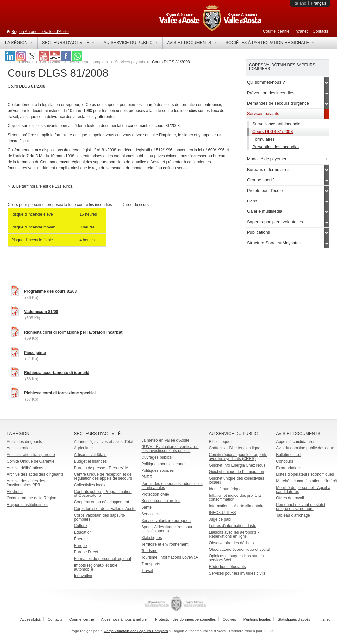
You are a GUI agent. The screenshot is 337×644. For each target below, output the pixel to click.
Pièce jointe (35, 353)
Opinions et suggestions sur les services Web (236, 558)
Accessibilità (31, 619)
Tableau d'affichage (293, 515)
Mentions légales (257, 619)
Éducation (83, 532)
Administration (19, 448)
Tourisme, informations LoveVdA (170, 557)
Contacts (320, 31)
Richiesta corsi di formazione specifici (60, 393)
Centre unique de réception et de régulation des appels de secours (103, 476)
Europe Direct (86, 552)
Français (319, 3)
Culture (80, 526)
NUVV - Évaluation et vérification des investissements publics (170, 449)
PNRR (147, 477)
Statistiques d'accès (294, 619)
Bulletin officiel (289, 455)
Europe (80, 546)
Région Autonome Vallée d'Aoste (40, 32)
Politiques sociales (158, 470)
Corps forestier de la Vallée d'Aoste (105, 509)
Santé (147, 507)
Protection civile (155, 494)
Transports (151, 564)
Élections (15, 492)
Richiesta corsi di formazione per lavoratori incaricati (74, 332)
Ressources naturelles (161, 501)
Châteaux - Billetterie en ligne (234, 448)
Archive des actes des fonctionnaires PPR (26, 483)
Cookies (229, 619)
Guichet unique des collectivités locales (236, 480)
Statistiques (152, 538)
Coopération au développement (102, 502)
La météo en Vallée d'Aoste (166, 440)
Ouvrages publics (157, 457)
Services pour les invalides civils (237, 573)
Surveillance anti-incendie (276, 124)
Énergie (81, 539)
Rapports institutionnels (27, 505)
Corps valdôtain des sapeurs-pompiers (100, 517)
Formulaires (264, 139)
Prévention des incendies (276, 147)
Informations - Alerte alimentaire (236, 506)
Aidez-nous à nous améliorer (124, 619)
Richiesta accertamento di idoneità (57, 373)
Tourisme (150, 551)
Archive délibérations (25, 468)
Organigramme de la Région (31, 498)
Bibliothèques (220, 442)
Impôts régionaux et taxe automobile (96, 567)
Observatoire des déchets (231, 543)
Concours (285, 461)
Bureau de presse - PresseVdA (101, 468)
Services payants (130, 62)
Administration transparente (31, 455)
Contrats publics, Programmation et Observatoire (103, 494)
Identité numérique (225, 489)
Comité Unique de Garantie (30, 461)
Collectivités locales (91, 485)
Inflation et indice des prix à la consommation (235, 497)
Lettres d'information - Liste (232, 526)
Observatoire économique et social (239, 550)
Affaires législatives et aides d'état (104, 442)
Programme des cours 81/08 (50, 291)
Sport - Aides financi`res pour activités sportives (167, 529)
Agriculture (83, 448)
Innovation (83, 576)
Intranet (301, 31)
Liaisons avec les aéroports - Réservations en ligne (234, 534)
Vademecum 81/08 (41, 312)
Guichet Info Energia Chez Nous (237, 465)
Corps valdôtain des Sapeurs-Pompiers (136, 631)
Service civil (152, 514)
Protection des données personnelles (185, 619)
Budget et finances (90, 461)
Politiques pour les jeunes (164, 464)
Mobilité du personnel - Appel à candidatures (303, 490)
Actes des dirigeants (24, 442)
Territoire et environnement (165, 544)
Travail (147, 571)
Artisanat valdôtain (90, 455)
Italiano (300, 3)
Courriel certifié (276, 31)
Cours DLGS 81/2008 (272, 132)
